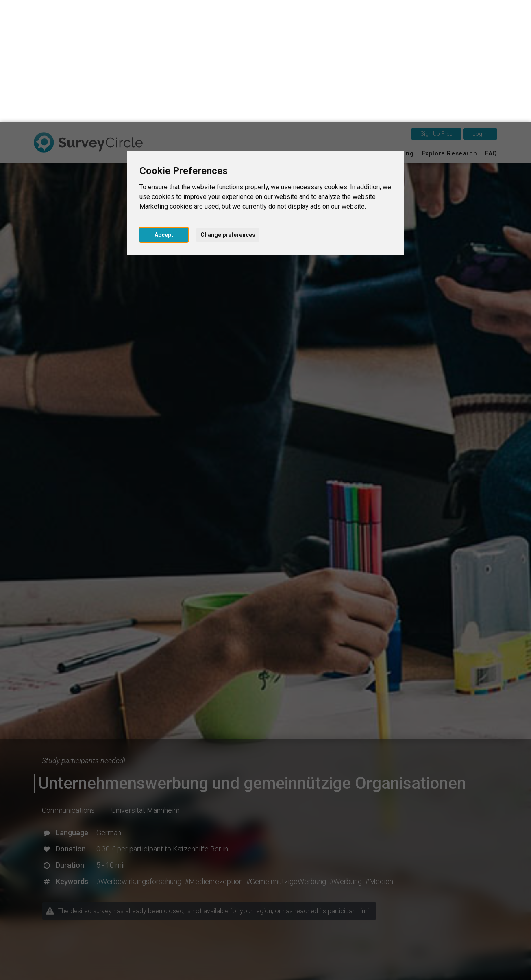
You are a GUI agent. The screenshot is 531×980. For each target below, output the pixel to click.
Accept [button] (164, 113)
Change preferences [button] (228, 113)
